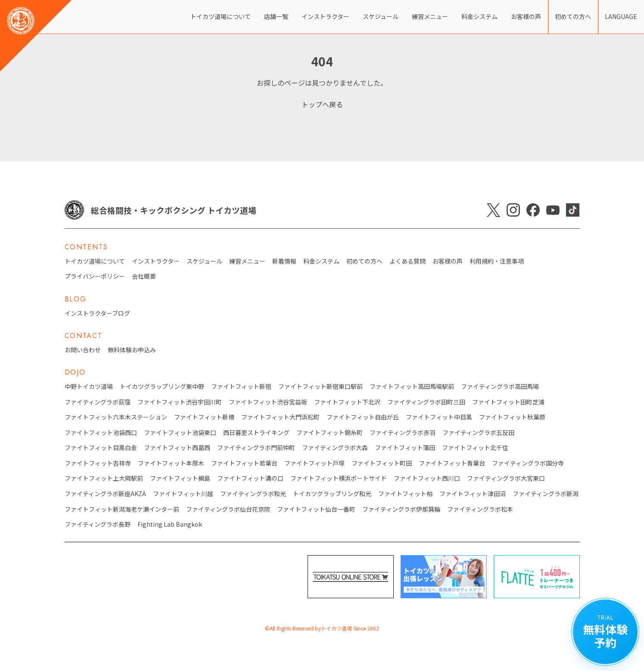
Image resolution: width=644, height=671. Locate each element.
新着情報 (284, 261)
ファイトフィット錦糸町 (330, 433)
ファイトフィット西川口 (427, 478)
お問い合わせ (83, 350)
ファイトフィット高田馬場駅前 (412, 387)
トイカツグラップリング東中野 (162, 387)
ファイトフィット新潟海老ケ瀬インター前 (122, 509)
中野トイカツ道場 (89, 387)
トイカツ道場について (221, 16)
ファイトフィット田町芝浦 (508, 402)
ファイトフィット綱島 (180, 478)
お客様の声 (526, 16)
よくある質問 (408, 261)
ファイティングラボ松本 (480, 509)
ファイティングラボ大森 (335, 448)
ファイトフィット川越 (183, 494)
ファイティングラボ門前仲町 (256, 448)
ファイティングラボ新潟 (546, 494)
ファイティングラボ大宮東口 (506, 478)
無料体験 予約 (605, 632)
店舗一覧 (276, 16)
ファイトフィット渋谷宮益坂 (268, 402)
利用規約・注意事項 (497, 261)
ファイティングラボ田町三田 (426, 402)
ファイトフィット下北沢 (347, 402)
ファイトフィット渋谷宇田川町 (180, 402)
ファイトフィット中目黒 (439, 417)
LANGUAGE (621, 16)
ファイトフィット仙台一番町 (316, 509)
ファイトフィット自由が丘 (363, 417)
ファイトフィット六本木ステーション (116, 417)
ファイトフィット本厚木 (171, 463)
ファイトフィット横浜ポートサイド (339, 478)
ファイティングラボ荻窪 (98, 402)
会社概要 (144, 276)
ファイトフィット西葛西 (177, 448)
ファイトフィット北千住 (475, 448)
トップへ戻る (322, 104)
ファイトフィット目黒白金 (101, 448)
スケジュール (381, 16)
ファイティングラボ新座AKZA (105, 494)
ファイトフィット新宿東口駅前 (320, 387)
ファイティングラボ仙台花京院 (228, 509)
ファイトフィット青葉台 (452, 463)
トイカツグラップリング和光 (332, 494)
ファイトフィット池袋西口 (101, 433)
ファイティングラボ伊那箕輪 (401, 509)
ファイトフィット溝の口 (250, 478)
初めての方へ (573, 16)
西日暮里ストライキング (256, 433)
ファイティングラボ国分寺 (528, 463)
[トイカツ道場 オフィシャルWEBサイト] (36, 36)
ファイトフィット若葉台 (244, 463)
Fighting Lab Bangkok (170, 524)
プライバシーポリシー (95, 276)
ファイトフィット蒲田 (405, 448)
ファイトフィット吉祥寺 (98, 463)
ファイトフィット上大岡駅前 (104, 478)
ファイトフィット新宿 (241, 387)
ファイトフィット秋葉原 (512, 417)
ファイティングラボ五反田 (478, 433)
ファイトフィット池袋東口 (180, 433)
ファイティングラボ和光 (253, 494)
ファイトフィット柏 (405, 494)
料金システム (479, 16)
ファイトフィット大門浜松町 (280, 417)
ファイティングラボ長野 (98, 524)
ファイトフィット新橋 (204, 417)
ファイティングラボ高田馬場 (500, 387)
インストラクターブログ (97, 313)
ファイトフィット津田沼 (473, 494)
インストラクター (325, 16)
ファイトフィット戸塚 (314, 463)
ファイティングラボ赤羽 (403, 433)
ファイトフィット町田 (382, 463)
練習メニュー (430, 16)
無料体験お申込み (132, 350)
